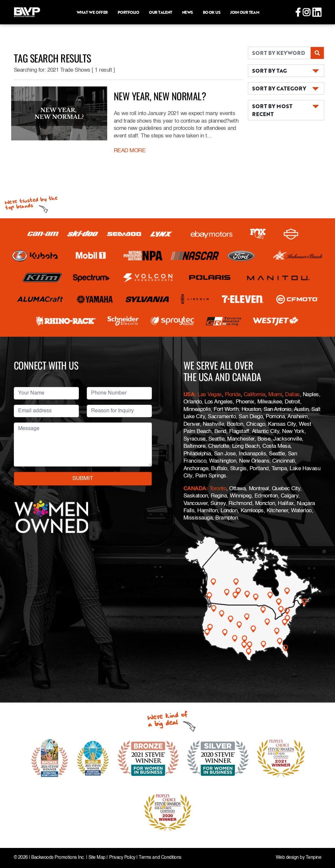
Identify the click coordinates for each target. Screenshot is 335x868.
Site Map (97, 858)
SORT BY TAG (269, 71)
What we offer (92, 12)
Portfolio (129, 12)
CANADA (195, 489)
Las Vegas (210, 395)
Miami (275, 395)
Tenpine (314, 858)
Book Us (212, 12)
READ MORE (130, 151)
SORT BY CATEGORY (279, 88)
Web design (287, 858)
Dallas (292, 395)
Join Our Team (245, 12)
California (254, 395)
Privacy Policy (122, 858)
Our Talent (160, 12)
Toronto (218, 489)
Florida (233, 395)
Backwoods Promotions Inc (57, 858)
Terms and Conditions (160, 858)
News (188, 12)
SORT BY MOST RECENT (272, 110)
